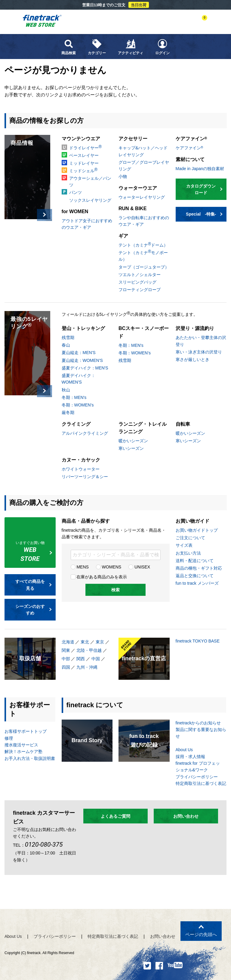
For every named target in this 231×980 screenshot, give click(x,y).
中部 (66, 659)
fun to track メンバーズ (197, 583)
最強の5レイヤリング (29, 323)
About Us (184, 750)
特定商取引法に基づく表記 (201, 783)
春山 (66, 345)
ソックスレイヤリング (90, 200)
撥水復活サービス (21, 745)
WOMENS (109, 567)
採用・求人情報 (190, 757)
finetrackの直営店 (144, 658)
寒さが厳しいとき (192, 359)
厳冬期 (68, 412)
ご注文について (190, 538)
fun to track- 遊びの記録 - (144, 740)
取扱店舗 (30, 658)
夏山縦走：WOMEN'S (82, 360)
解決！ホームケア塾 (23, 751)
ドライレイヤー (85, 147)
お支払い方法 (188, 553)
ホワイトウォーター (81, 469)
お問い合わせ (186, 816)
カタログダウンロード (204, 189)
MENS (80, 567)
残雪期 (68, 338)
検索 (115, 590)
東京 (100, 642)
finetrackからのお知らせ (198, 723)
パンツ (75, 192)
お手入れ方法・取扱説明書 (30, 758)
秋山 (66, 390)
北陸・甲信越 (89, 650)
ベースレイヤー (84, 155)
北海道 (68, 642)
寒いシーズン (131, 448)
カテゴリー (97, 47)
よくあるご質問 (115, 816)
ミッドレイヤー (84, 163)
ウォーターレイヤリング (142, 197)
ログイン (162, 47)
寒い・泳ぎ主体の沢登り (199, 352)
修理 (9, 738)
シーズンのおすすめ (34, 610)
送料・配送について (195, 561)
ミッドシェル (83, 170)
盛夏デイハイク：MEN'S (85, 368)
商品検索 (69, 47)
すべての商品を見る (34, 585)
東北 (85, 642)
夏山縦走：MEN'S (79, 353)
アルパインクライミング (85, 433)
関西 (81, 659)
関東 (66, 650)
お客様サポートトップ (26, 731)
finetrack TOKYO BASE (198, 641)
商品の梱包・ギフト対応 (199, 568)
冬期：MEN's (74, 397)
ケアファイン (189, 148)
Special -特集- (204, 214)
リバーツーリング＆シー (85, 477)
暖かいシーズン (133, 441)
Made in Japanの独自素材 (200, 169)
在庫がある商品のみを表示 (99, 577)
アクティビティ (131, 47)
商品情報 (22, 143)
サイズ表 (184, 545)
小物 (123, 176)
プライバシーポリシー (197, 777)
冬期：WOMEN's (78, 405)
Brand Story (87, 740)
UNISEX (139, 567)
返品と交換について (195, 576)
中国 (96, 659)
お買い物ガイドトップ (197, 530)
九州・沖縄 (87, 667)
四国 (66, 667)
